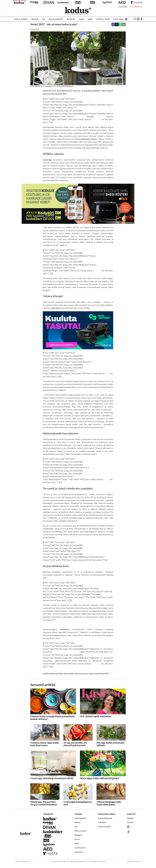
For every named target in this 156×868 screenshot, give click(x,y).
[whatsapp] (120, 25)
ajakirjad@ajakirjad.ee (78, 861)
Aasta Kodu (118, 19)
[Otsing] (135, 19)
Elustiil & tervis (103, 19)
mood (91, 674)
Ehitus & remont (56, 19)
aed (65, 674)
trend (97, 674)
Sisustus (35, 19)
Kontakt (130, 822)
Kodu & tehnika (21, 19)
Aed (44, 19)
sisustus (78, 674)
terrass (85, 674)
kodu (61, 674)
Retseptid (71, 19)
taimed (71, 674)
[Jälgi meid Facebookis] (141, 19)
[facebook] (113, 25)
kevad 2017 (105, 674)
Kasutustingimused (105, 818)
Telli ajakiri (123, 7)
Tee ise (81, 19)
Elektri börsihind (104, 827)
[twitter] (117, 25)
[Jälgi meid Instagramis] (138, 19)
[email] (124, 25)
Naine (90, 19)
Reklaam (130, 818)
